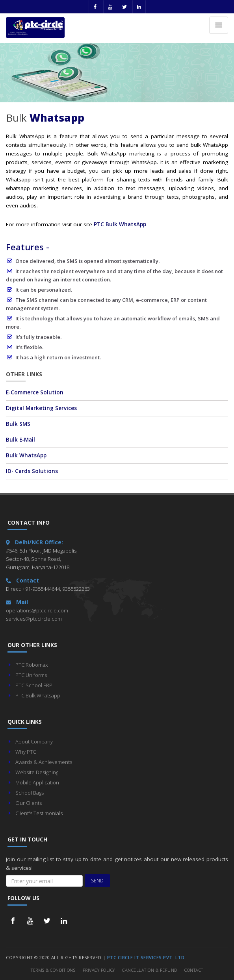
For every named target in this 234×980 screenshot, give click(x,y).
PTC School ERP (34, 685)
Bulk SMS (18, 424)
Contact (194, 970)
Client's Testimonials (39, 813)
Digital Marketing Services (41, 408)
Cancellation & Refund (150, 970)
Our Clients (29, 803)
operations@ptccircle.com (37, 610)
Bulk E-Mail (20, 440)
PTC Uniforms (31, 675)
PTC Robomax (32, 665)
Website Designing (37, 772)
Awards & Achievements (44, 762)
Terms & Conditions (53, 970)
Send (97, 881)
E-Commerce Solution (35, 392)
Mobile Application (37, 782)
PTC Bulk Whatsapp (38, 695)
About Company (34, 741)
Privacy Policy (99, 970)
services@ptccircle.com (34, 619)
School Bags (30, 793)
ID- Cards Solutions (32, 471)
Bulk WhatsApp (26, 455)
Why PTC (26, 752)
